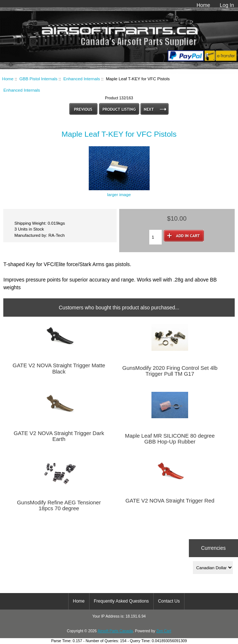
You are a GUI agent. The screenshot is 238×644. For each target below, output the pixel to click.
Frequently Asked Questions (121, 601)
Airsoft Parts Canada (115, 631)
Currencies (213, 548)
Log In (227, 5)
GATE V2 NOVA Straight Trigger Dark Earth (59, 436)
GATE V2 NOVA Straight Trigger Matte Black (59, 368)
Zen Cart (164, 631)
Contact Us (169, 601)
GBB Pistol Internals (39, 79)
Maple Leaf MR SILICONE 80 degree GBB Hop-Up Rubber (170, 439)
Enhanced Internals (82, 79)
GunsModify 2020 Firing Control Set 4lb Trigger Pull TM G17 (170, 371)
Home (203, 5)
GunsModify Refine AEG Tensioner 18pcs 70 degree (59, 505)
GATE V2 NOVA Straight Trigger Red (170, 501)
